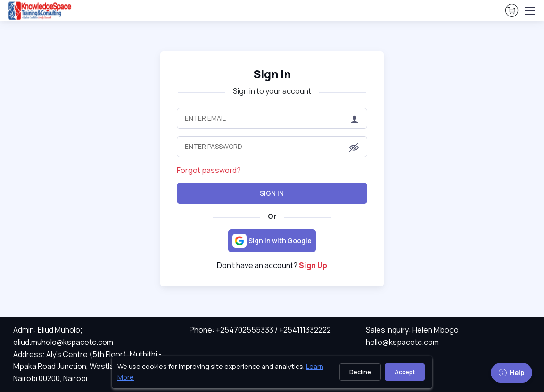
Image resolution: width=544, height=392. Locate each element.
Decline (360, 372)
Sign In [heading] (272, 74)
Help (511, 372)
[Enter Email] (272, 118)
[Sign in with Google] (272, 241)
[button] (354, 147)
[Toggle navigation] (529, 11)
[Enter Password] (272, 147)
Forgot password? (209, 170)
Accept (405, 372)
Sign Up (313, 265)
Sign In (272, 193)
